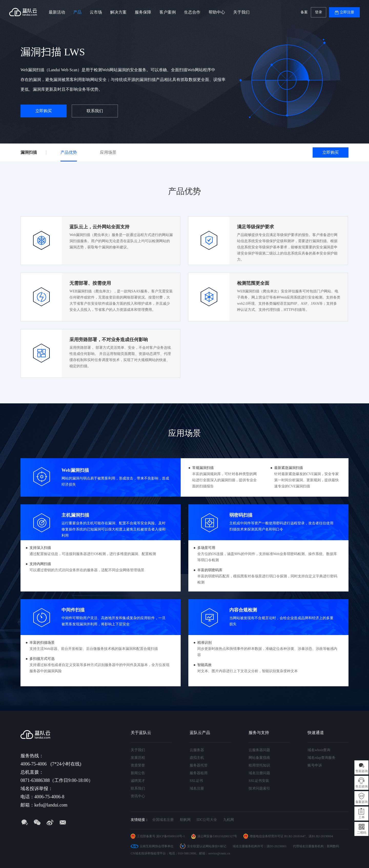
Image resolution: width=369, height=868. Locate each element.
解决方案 (118, 12)
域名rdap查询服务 (321, 758)
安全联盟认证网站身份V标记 (207, 846)
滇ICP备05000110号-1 (170, 836)
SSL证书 (196, 781)
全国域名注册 (163, 820)
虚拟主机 (197, 758)
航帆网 (185, 820)
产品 (77, 12)
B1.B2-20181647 (295, 836)
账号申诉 (315, 765)
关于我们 (241, 12)
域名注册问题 (259, 773)
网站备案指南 (259, 758)
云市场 (96, 12)
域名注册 (197, 788)
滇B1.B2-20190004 (321, 836)
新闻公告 (138, 773)
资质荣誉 (138, 765)
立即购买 (44, 111)
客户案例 (168, 12)
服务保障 (143, 12)
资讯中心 (138, 796)
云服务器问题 (259, 750)
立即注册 (347, 12)
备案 (304, 12)
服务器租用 (199, 773)
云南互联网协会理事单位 (157, 846)
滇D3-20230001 (277, 846)
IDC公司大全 (207, 820)
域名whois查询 (319, 750)
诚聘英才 (138, 781)
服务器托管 (199, 765)
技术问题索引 (259, 788)
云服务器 (197, 750)
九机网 (229, 820)
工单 (362, 817)
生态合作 (192, 12)
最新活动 (57, 12)
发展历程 (138, 758)
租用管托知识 (259, 765)
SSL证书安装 (259, 781)
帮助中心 (217, 12)
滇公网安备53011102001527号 (217, 836)
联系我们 (95, 111)
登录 (319, 12)
